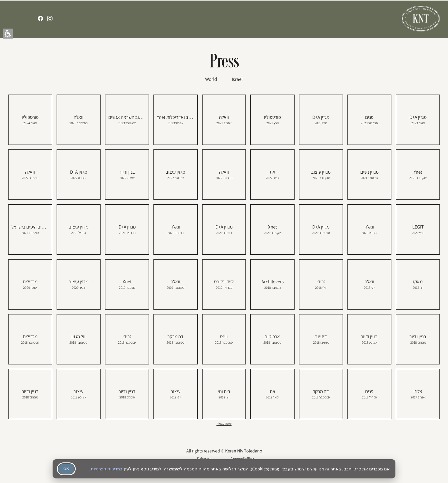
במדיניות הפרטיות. (106, 469)
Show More (224, 424)
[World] (211, 79)
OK (66, 469)
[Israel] (237, 79)
